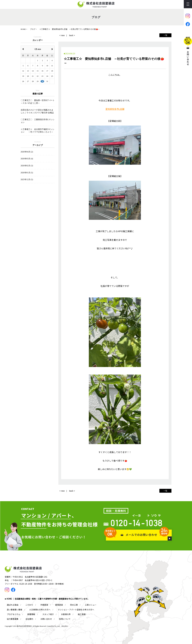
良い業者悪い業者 (15, 610)
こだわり (29, 605)
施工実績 (82, 614)
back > (72, 35)
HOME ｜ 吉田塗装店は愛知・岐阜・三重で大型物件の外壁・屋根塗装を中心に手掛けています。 (48, 599)
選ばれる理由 (13, 605)
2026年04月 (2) (27, 152)
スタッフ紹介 (48, 614)
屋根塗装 (59, 605)
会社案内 (29, 619)
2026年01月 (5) (27, 173)
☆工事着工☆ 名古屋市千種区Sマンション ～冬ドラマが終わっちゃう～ (38, 131)
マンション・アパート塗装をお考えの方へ (76, 610)
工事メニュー (91, 605)
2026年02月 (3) (27, 166)
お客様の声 (66, 614)
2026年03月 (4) (27, 159)
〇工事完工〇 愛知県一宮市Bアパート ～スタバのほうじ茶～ (38, 102)
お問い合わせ (46, 619)
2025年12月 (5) (27, 180)
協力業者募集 (13, 619)
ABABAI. (65, 626)
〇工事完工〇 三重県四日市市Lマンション (38, 121)
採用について (65, 619)
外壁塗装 (44, 605)
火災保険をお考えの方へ (40, 610)
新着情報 (31, 614)
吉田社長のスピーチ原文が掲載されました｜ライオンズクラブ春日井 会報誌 (37, 111)
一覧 (165, 35)
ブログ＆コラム (14, 614)
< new (62, 35)
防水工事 (74, 605)
